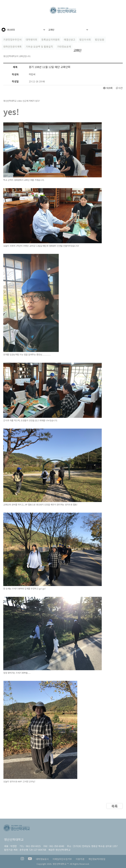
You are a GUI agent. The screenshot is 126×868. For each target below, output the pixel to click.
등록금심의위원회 (51, 39)
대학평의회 (31, 39)
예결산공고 (70, 39)
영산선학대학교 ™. (61, 864)
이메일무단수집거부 (62, 859)
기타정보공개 (64, 47)
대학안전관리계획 (12, 47)
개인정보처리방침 (97, 859)
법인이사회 (85, 39)
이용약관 (80, 859)
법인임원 (100, 39)
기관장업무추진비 (12, 39)
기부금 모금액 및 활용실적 (39, 47)
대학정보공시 (42, 859)
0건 (119, 88)
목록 (115, 806)
